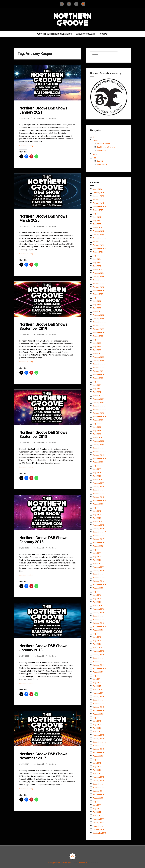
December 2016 (99, 574)
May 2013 (97, 725)
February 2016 (99, 609)
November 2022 (99, 326)
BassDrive (54, 118)
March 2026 (98, 189)
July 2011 (97, 802)
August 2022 (98, 336)
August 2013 (98, 714)
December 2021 (99, 364)
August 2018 (98, 504)
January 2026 (98, 196)
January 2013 (98, 739)
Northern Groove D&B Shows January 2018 (43, 648)
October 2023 (98, 287)
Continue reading (30, 146)
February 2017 (99, 567)
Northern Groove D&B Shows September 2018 (43, 434)
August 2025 (98, 210)
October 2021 (98, 371)
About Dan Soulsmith (86, 34)
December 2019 (99, 448)
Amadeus (83, 863)
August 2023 (98, 294)
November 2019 (99, 452)
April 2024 (97, 266)
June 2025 (97, 217)
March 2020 (98, 438)
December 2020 (99, 406)
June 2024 (97, 259)
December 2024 (99, 238)
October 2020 (98, 413)
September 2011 (100, 795)
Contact (104, 34)
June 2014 (97, 679)
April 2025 (97, 224)
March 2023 (98, 312)
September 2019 (100, 459)
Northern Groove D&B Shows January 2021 (43, 110)
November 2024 (99, 242)
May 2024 (97, 263)
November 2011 (99, 788)
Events (96, 140)
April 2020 (97, 434)
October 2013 (98, 707)
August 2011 (98, 798)
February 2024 (99, 273)
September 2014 (100, 669)
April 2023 (97, 308)
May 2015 (97, 641)
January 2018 (98, 529)
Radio (95, 158)
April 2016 (97, 602)
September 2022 (100, 333)
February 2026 (99, 193)
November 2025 (99, 200)
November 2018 (99, 494)
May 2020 (97, 431)
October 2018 (98, 497)
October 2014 (98, 665)
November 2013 (99, 704)
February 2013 (99, 735)
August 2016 (98, 588)
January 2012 (98, 781)
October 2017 (98, 539)
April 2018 (97, 518)
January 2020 (98, 445)
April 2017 (97, 560)
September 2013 (100, 711)
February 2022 (99, 357)
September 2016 (100, 585)
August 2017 (98, 546)
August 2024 (98, 252)
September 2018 (100, 501)
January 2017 (98, 571)
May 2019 (97, 473)
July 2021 (97, 382)
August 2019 (98, 462)
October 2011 (98, 791)
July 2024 (97, 256)
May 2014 (97, 683)
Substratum (101, 151)
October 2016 (98, 581)
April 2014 (97, 686)
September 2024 (100, 249)
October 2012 (98, 749)
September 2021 (100, 375)
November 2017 (99, 536)
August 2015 (98, 630)
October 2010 (98, 830)
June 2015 (97, 637)
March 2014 (98, 690)
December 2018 (99, 490)
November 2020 (99, 410)
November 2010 (99, 826)
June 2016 (97, 595)
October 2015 (98, 623)
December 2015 (99, 616)
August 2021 (98, 378)
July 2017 (97, 550)
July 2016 (97, 592)
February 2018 (99, 525)
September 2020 (100, 417)
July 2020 (97, 424)
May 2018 (97, 515)
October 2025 (98, 203)
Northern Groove (103, 144)
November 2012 (99, 746)
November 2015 (99, 620)
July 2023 (97, 298)
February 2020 (99, 441)
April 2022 (97, 350)
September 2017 (100, 543)
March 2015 (98, 648)
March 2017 (98, 564)
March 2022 (98, 354)
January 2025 (98, 235)
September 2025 (100, 207)
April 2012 (97, 770)
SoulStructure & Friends (106, 147)
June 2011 (97, 805)
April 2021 (97, 392)
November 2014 (99, 662)
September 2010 (100, 833)
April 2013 (97, 728)
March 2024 (98, 270)
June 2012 (97, 763)
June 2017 (97, 553)
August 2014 (98, 672)
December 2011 (99, 784)
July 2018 (97, 508)
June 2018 (97, 511)
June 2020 (97, 427)
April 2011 (97, 812)
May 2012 (97, 767)
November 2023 (99, 284)
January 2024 (98, 277)
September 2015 (100, 627)
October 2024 (98, 245)
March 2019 (98, 480)
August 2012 (98, 756)
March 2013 (98, 732)
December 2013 (99, 700)
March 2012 (98, 774)
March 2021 (98, 396)
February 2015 (99, 651)
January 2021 (98, 403)
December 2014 (99, 658)
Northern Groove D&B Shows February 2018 (43, 540)
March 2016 (98, 606)
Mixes (95, 154)
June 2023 (97, 301)
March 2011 (98, 816)
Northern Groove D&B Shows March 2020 (43, 218)
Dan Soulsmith (39, 118)
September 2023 (100, 291)
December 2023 (99, 280)
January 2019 (98, 487)
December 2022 (99, 322)
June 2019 (97, 469)
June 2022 (97, 343)
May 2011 (97, 809)
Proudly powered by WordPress (59, 863)
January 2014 (98, 697)
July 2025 (97, 214)
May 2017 (97, 557)
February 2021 (99, 399)
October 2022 (98, 329)
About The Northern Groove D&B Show (54, 34)
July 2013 (97, 718)
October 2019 (98, 455)
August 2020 (98, 420)
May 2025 (97, 221)
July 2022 (97, 340)
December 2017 (99, 532)
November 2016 (99, 578)
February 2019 (99, 483)
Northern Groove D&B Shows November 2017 (43, 756)
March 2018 (98, 522)
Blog (95, 137)
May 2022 (97, 347)
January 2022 (98, 361)
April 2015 (97, 644)
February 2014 (99, 693)
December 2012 (99, 742)
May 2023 (97, 305)
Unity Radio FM (102, 165)
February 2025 (99, 231)
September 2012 (100, 753)
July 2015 (97, 634)
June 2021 (97, 385)
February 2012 (99, 777)
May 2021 (97, 389)
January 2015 (98, 655)
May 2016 (97, 599)
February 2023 (99, 315)
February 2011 (99, 819)
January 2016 (98, 613)
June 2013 (97, 721)
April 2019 (97, 476)
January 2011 (98, 823)
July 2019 (97, 466)
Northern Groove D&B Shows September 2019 (43, 326)
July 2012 (97, 760)
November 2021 (99, 368)
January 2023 (98, 319)
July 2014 (97, 676)
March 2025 (98, 228)
